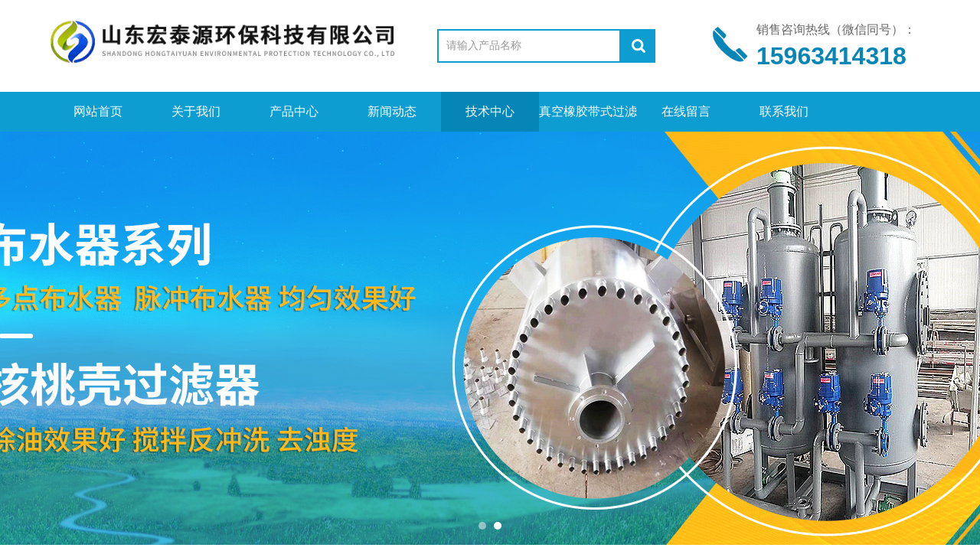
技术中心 (490, 111)
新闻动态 (392, 111)
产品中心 (294, 111)
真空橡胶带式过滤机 (588, 118)
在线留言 (686, 111)
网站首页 (98, 111)
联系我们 (784, 111)
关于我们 (196, 111)
